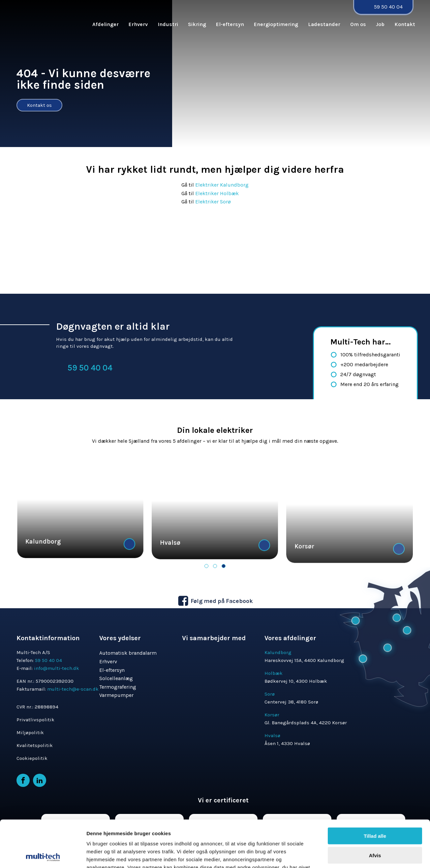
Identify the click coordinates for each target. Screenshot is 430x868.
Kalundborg (43, 561)
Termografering (118, 687)
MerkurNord (417, 864)
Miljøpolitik (30, 733)
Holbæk (274, 673)
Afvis (375, 794)
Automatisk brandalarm (128, 653)
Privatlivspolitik (35, 720)
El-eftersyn (230, 24)
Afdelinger (106, 24)
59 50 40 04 (388, 7)
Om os (358, 24)
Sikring (197, 24)
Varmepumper (116, 695)
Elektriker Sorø (213, 202)
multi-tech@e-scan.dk (73, 689)
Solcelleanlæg (116, 678)
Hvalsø (170, 568)
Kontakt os (39, 105)
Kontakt (405, 24)
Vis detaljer (343, 840)
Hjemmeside (385, 864)
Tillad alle (375, 775)
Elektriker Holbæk (218, 193)
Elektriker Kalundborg (222, 185)
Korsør (272, 715)
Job (380, 24)
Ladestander (324, 24)
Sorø (270, 694)
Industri (168, 24)
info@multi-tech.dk (57, 668)
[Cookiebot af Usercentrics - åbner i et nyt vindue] (43, 841)
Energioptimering (276, 24)
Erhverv (138, 24)
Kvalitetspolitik (35, 745)
